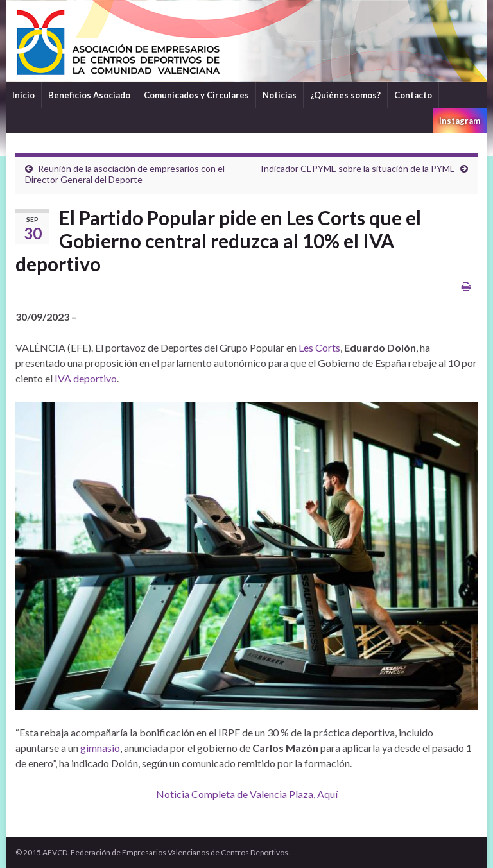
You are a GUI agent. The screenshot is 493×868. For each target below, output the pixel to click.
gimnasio (100, 748)
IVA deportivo (86, 378)
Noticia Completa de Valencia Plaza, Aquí (247, 794)
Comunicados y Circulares (196, 95)
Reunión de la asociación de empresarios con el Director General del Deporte (125, 174)
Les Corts (319, 347)
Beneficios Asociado (89, 95)
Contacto (413, 95)
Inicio (23, 95)
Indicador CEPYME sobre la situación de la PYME (358, 168)
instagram (460, 121)
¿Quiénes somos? (345, 95)
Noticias (280, 95)
